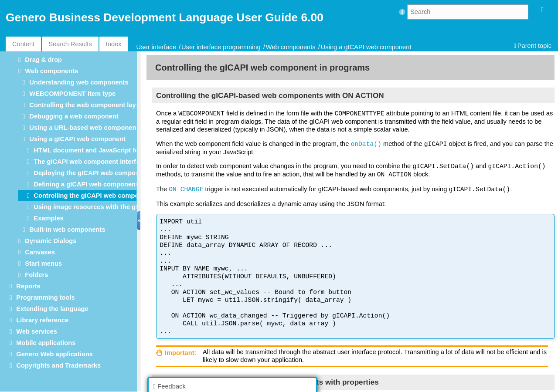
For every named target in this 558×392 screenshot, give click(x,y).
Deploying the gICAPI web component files (99, 173)
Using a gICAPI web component (366, 47)
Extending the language (52, 309)
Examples (48, 218)
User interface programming (221, 47)
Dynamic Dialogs (51, 241)
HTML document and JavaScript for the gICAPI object (115, 150)
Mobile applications (46, 343)
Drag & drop (43, 60)
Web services (36, 331)
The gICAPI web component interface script (100, 162)
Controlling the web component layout (87, 105)
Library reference (42, 320)
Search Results (70, 44)
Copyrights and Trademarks (58, 365)
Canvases (40, 252)
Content (23, 44)
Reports (28, 286)
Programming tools (45, 297)
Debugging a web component (74, 116)
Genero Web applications (54, 354)
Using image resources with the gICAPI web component (118, 207)
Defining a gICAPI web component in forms (99, 184)
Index (114, 44)
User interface (156, 47)
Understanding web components (79, 82)
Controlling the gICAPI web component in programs (112, 196)
